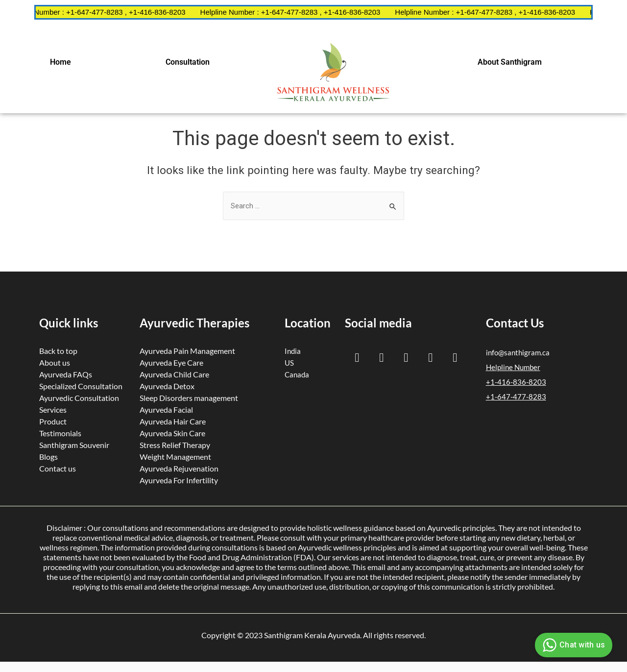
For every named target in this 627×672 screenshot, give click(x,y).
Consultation (188, 62)
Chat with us (572, 645)
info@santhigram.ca (518, 352)
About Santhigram (510, 62)
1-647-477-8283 (518, 397)
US (289, 363)
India (293, 351)
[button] (63, 62)
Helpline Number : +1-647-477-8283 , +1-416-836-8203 (109, 12)
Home (60, 62)
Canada (297, 374)
